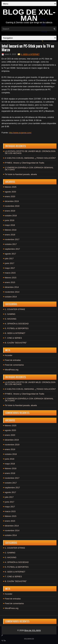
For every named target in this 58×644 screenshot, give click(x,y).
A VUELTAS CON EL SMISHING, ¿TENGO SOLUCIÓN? (30, 158)
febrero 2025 (11, 187)
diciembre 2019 (12, 201)
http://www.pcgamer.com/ (20, 133)
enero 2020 (10, 196)
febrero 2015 (11, 278)
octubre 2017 (11, 244)
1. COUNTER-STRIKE (15, 309)
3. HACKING (11, 319)
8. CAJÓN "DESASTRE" (16, 343)
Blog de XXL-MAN (33, 630)
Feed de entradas (13, 360)
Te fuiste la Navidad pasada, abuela (21, 174)
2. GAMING (10, 314)
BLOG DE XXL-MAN (29, 15)
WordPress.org (12, 370)
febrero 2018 (11, 230)
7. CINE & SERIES (13, 338)
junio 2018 (10, 220)
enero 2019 (10, 211)
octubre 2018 (11, 216)
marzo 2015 (10, 273)
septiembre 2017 (12, 249)
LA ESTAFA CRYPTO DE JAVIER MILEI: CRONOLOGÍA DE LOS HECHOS (30, 152)
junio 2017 (10, 263)
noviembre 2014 (12, 292)
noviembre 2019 (12, 206)
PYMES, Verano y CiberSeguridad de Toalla (25, 163)
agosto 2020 (11, 192)
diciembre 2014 (12, 287)
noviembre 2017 (12, 239)
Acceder (9, 355)
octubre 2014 (11, 297)
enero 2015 (10, 282)
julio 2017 (9, 259)
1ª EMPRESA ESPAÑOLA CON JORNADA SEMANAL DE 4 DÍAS (29, 169)
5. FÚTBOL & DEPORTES (17, 328)
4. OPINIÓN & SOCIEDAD (17, 324)
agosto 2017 (11, 254)
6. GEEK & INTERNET (30, 54)
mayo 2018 (10, 225)
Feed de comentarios (14, 365)
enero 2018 (10, 235)
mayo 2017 (10, 268)
